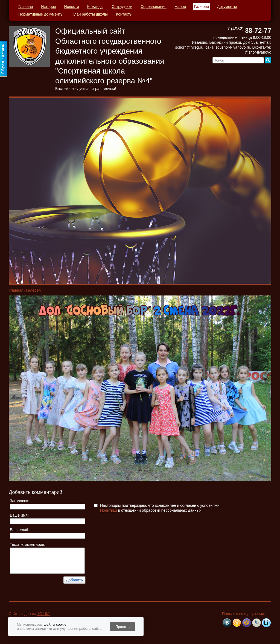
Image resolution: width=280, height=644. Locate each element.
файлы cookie (55, 624)
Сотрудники (122, 7)
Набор (180, 7)
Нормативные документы (41, 14)
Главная (26, 7)
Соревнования (154, 7)
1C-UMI (44, 614)
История (48, 7)
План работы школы (90, 14)
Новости (72, 7)
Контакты (124, 14)
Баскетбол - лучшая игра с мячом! (86, 89)
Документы (227, 7)
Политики (109, 510)
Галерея (202, 7)
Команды (95, 7)
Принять (122, 627)
